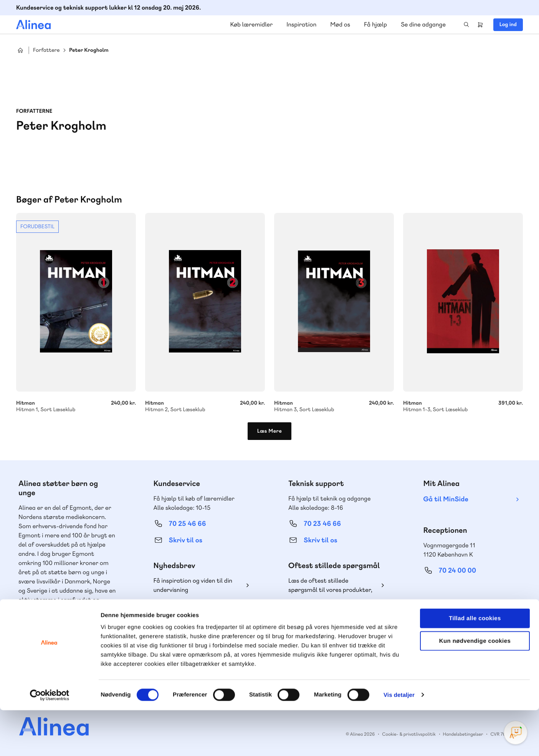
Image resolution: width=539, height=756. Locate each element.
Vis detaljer (399, 741)
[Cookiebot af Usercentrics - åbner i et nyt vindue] (50, 741)
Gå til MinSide (446, 499)
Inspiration (301, 24)
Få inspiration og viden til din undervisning (193, 585)
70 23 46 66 (322, 524)
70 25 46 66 (188, 524)
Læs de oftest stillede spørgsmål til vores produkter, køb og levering (330, 586)
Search (466, 25)
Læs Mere (270, 431)
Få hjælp (375, 24)
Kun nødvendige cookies (475, 687)
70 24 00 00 (458, 571)
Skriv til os (186, 540)
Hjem (20, 50)
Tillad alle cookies (475, 664)
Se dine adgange (423, 24)
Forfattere (46, 50)
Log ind (508, 25)
